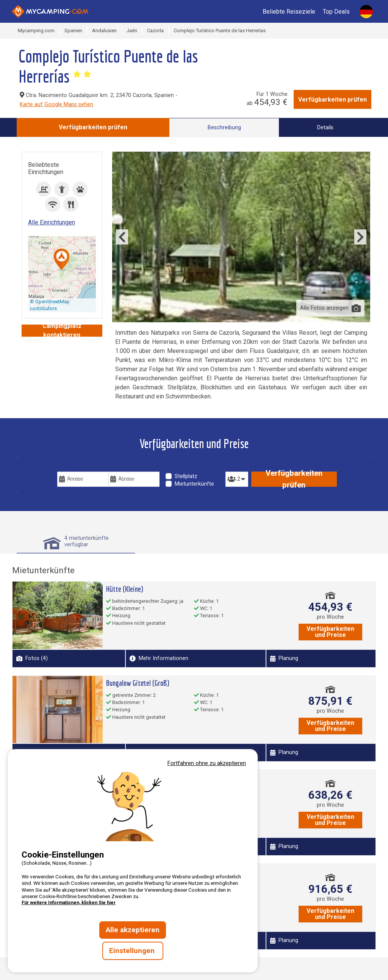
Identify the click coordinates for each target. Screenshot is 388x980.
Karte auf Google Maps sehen (56, 104)
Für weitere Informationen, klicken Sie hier (69, 903)
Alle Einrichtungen (52, 222)
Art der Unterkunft (194, 466)
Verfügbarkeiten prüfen (332, 100)
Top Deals (336, 12)
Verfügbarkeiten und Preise (330, 632)
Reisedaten (73, 466)
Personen (237, 466)
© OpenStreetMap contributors (50, 305)
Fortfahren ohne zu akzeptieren (207, 763)
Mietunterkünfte (194, 484)
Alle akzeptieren (133, 930)
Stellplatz (186, 476)
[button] (62, 260)
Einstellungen (133, 951)
